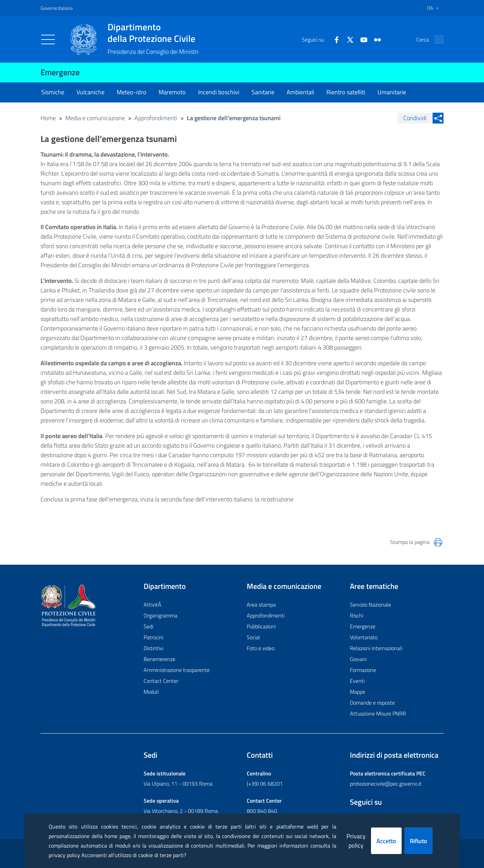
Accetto (386, 841)
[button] (435, 39)
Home (48, 118)
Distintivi (154, 648)
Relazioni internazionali (376, 648)
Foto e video (261, 648)
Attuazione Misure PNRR (378, 713)
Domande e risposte (372, 703)
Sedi (148, 626)
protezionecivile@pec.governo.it (386, 784)
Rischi (357, 615)
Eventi (357, 681)
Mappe (358, 692)
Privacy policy (356, 841)
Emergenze (60, 72)
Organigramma (160, 615)
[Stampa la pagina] (438, 542)
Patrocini (154, 637)
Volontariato (364, 637)
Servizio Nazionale (370, 605)
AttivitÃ (153, 605)
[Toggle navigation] (48, 39)
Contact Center (161, 681)
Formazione (363, 670)
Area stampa (261, 605)
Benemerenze (159, 659)
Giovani (358, 659)
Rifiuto (418, 841)
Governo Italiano (57, 8)
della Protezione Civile (153, 33)
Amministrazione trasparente (177, 670)
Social (253, 637)
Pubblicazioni (261, 626)
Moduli (151, 692)
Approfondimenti (156, 118)
